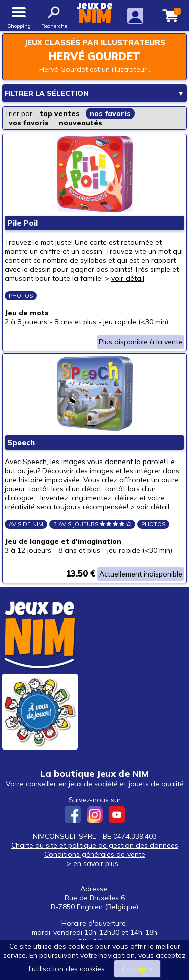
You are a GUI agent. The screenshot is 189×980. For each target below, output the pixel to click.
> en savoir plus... (95, 863)
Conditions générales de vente (95, 854)
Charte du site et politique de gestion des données (95, 845)
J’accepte (137, 969)
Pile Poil (22, 223)
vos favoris (29, 123)
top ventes (60, 113)
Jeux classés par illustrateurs (95, 43)
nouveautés (81, 123)
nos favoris (110, 113)
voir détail (128, 278)
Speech (21, 443)
